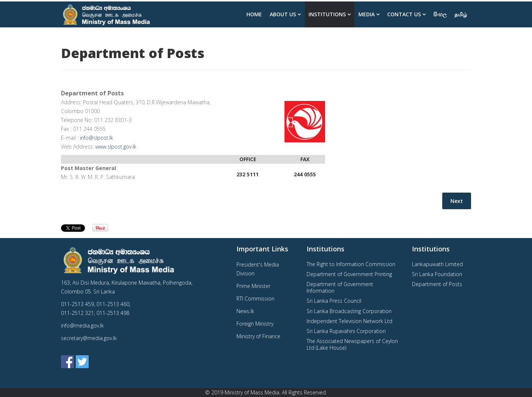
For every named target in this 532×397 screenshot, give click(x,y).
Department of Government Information (340, 287)
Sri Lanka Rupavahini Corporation (346, 331)
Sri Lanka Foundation (437, 274)
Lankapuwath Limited (437, 264)
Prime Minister (253, 286)
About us (283, 14)
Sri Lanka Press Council (334, 301)
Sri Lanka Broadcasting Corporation (349, 311)
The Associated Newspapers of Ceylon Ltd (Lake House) (352, 344)
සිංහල (440, 14)
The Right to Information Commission (351, 264)
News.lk (245, 311)
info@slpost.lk (96, 138)
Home (254, 14)
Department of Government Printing (349, 274)
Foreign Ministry (255, 324)
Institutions (327, 14)
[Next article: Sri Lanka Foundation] (457, 201)
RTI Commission (255, 298)
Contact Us (404, 14)
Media (366, 14)
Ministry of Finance (258, 336)
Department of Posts (437, 284)
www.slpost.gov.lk (116, 147)
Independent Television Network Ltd (349, 321)
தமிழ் (461, 14)
